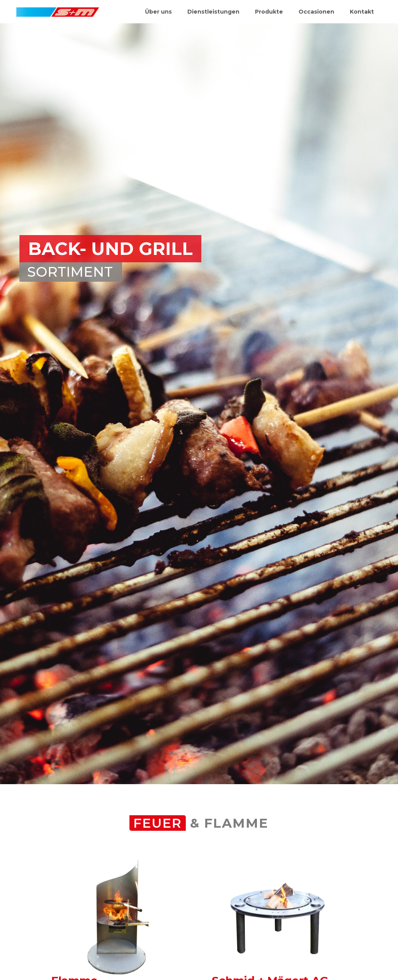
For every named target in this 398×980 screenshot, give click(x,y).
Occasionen (316, 12)
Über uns (158, 12)
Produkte (269, 12)
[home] (58, 8)
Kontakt (362, 12)
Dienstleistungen (213, 12)
